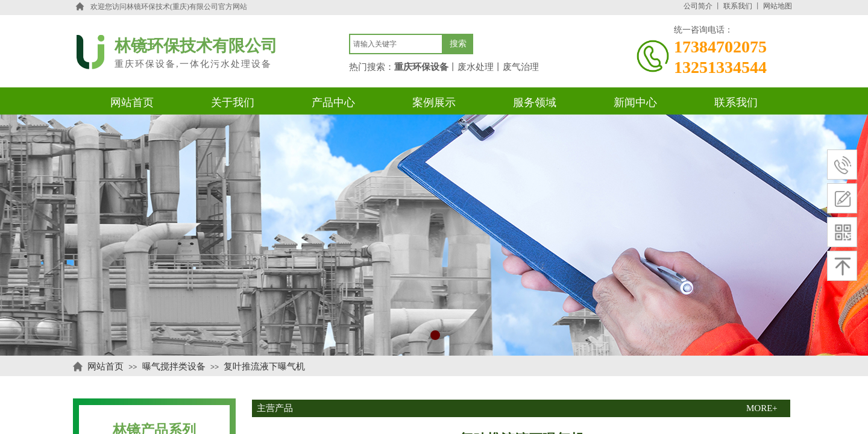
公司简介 (698, 6)
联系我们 (738, 6)
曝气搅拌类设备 (174, 366)
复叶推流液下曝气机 (264, 366)
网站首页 (105, 366)
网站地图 (778, 6)
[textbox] (396, 44)
